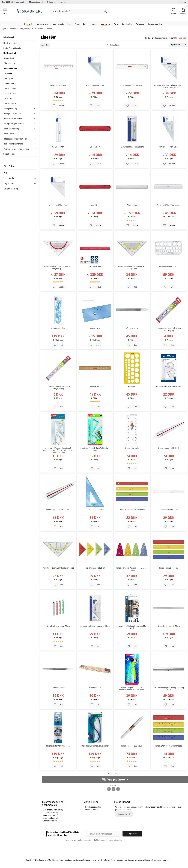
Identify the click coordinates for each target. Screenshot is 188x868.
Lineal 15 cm (95, 147)
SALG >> (63, 2)
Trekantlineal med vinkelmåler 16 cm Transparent (132, 268)
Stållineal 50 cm (58, 688)
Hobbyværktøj (105, 24)
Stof (85, 24)
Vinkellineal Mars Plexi (58, 205)
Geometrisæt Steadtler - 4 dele (169, 386)
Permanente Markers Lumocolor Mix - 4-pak (132, 627)
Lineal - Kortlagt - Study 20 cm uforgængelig (169, 329)
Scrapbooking (127, 24)
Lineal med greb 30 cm (169, 510)
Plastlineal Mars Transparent (132, 147)
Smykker (93, 24)
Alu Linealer (132, 205)
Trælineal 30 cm (95, 386)
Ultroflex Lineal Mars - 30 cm (58, 626)
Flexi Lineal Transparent (132, 85)
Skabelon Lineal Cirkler (169, 267)
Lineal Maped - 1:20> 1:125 (132, 746)
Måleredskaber (180, 38)
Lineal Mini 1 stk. (132, 448)
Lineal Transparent (58, 85)
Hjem (4, 29)
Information (182, 2)
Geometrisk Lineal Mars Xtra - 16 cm (95, 626)
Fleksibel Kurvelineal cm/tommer (95, 746)
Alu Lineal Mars (58, 147)
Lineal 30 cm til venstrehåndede (132, 510)
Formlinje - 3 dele (58, 328)
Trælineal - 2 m (95, 688)
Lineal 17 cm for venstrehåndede (169, 746)
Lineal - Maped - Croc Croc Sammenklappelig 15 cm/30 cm (132, 689)
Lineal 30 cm (95, 205)
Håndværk (28, 24)
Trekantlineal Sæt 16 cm (95, 568)
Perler (116, 24)
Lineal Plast (95, 328)
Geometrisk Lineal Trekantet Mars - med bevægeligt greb (169, 86)
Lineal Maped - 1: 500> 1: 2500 (58, 510)
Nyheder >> (51, 2)
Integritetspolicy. (115, 840)
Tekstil (77, 24)
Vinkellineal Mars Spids (169, 147)
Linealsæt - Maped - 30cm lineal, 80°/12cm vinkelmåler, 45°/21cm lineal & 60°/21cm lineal (58, 450)
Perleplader (140, 24)
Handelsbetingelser (93, 807)
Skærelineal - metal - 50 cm (169, 626)
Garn (69, 24)
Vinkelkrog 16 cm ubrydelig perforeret (58, 568)
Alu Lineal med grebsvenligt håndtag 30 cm (169, 689)
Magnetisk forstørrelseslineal (58, 746)
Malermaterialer (42, 24)
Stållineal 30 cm (132, 328)
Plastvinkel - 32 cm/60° (95, 510)
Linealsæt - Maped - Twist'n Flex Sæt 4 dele (95, 449)
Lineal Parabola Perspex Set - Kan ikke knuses (132, 569)
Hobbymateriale (58, 24)
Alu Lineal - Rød (95, 267)
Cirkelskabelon (132, 386)
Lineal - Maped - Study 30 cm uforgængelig (58, 387)
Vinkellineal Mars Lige (95, 85)
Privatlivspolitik (92, 810)
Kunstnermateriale (155, 24)
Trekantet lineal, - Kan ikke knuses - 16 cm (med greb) (58, 268)
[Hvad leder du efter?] (80, 11)
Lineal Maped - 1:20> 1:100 (169, 448)
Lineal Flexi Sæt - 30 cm (169, 568)
